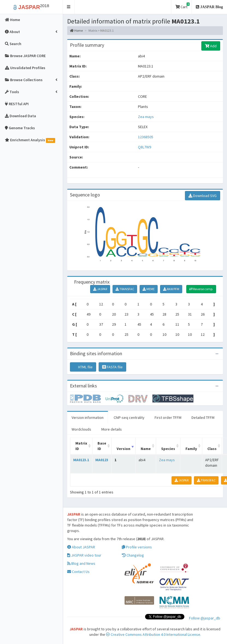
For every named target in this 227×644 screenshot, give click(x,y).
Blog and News (81, 563)
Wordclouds (81, 429)
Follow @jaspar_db (205, 618)
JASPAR (100, 289)
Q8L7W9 (145, 147)
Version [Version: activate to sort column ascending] (123, 449)
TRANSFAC (125, 289)
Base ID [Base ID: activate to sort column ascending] (102, 446)
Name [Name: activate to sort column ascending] (146, 449)
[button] (69, 7)
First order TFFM (168, 417)
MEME (149, 289)
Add (211, 46)
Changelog (133, 555)
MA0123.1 (81, 460)
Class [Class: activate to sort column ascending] (212, 449)
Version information (88, 417)
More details (112, 429)
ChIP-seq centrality (129, 417)
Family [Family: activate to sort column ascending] (191, 449)
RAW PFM (171, 289)
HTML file (83, 367)
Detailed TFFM (203, 417)
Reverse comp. (201, 289)
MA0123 (102, 460)
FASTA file (112, 367)
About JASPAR (81, 547)
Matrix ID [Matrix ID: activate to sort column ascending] (81, 446)
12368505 (146, 137)
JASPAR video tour (84, 555)
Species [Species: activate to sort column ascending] (168, 449)
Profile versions (137, 547)
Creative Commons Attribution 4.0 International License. (154, 634)
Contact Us (78, 572)
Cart (182, 6)
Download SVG (203, 196)
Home (76, 30)
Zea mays (146, 117)
